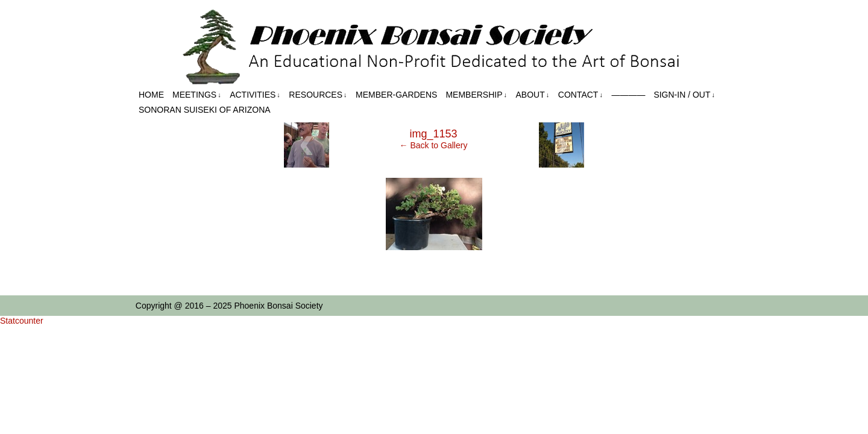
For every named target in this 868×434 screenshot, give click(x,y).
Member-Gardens (396, 95)
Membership (476, 95)
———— (628, 95)
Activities (255, 95)
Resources (318, 95)
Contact (580, 95)
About (533, 95)
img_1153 (433, 134)
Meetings (197, 95)
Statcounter (22, 321)
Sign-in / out (684, 95)
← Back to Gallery (434, 145)
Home (151, 95)
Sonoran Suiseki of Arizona (205, 110)
